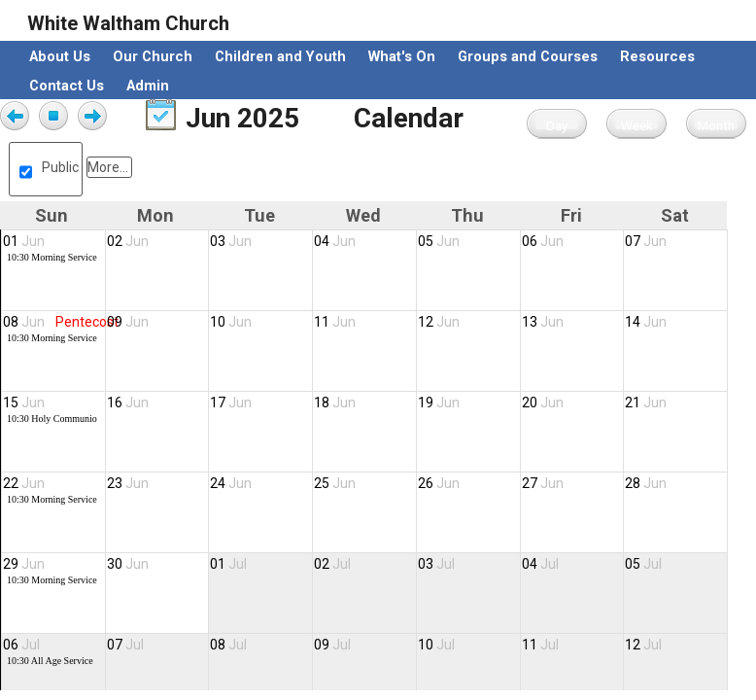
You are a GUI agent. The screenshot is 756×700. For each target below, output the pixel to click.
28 (646, 483)
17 (231, 402)
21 (646, 402)
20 (543, 402)
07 (646, 241)
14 (646, 322)
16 (128, 402)
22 (24, 483)
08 (24, 322)
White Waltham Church (128, 23)
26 (439, 483)
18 (335, 402)
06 (543, 241)
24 (231, 483)
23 (128, 483)
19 (439, 402)
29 (24, 564)
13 (543, 322)
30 (128, 564)
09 (128, 322)
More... (108, 167)
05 (439, 241)
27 (543, 483)
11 (335, 322)
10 (231, 322)
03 (231, 241)
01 (24, 241)
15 (24, 402)
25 (335, 483)
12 (439, 322)
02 (128, 241)
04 (335, 241)
